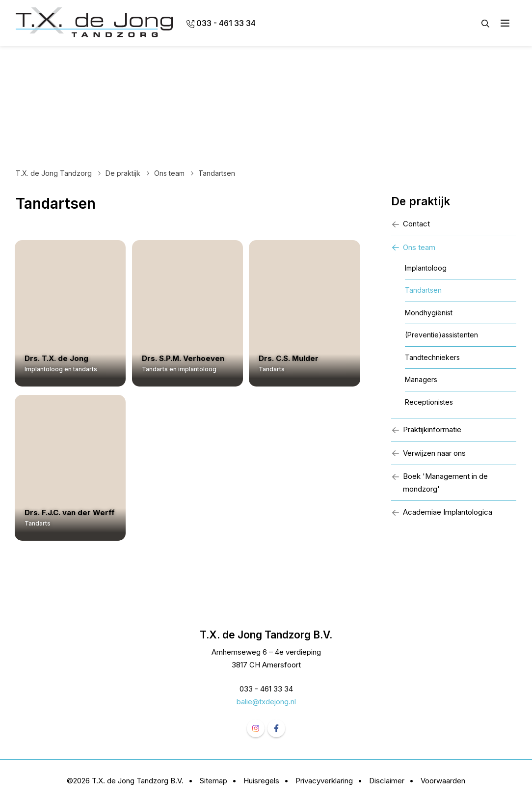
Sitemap (213, 781)
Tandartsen (423, 290)
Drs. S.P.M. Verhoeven (186, 359)
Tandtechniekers (432, 357)
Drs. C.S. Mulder (295, 359)
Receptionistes (429, 402)
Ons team (169, 173)
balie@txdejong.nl (266, 702)
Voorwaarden (443, 781)
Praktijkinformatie (426, 429)
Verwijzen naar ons (428, 453)
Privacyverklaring (324, 781)
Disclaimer (387, 781)
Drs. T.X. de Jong (57, 359)
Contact (411, 224)
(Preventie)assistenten (441, 335)
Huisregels (261, 781)
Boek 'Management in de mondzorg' (439, 483)
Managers (421, 379)
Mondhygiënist (429, 313)
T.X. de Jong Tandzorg (54, 173)
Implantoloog (426, 268)
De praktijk (123, 173)
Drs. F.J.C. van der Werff (71, 513)
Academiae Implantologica (442, 512)
